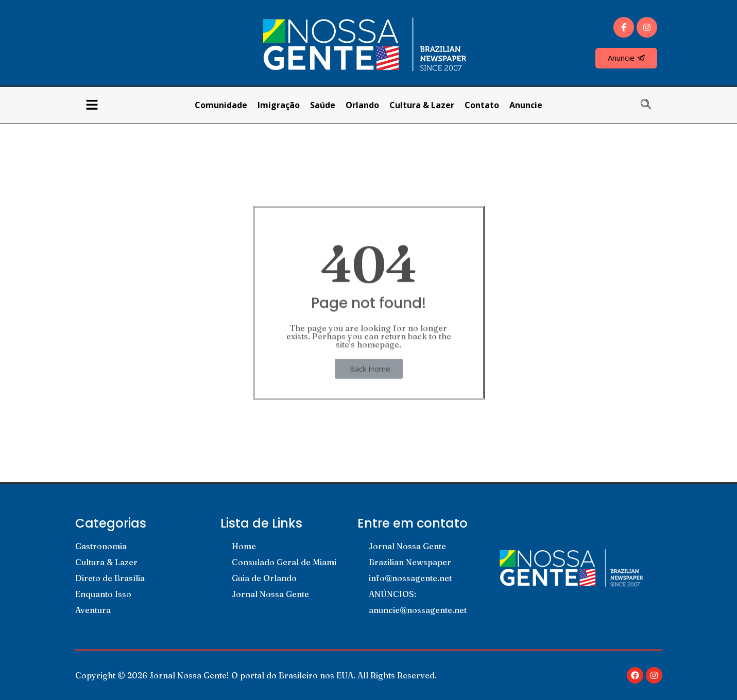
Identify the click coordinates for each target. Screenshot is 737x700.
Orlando (362, 105)
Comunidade (221, 105)
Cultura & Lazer (422, 105)
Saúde (323, 105)
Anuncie (526, 105)
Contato (482, 105)
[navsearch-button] (651, 105)
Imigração (279, 105)
